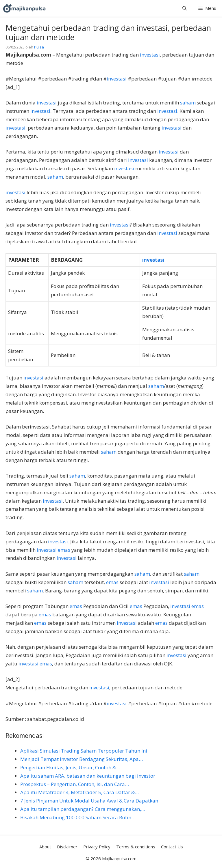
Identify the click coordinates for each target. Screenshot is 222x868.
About (45, 847)
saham (188, 103)
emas (64, 550)
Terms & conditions (136, 847)
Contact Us (172, 847)
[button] (185, 8)
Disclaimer (67, 847)
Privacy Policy (97, 847)
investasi (150, 55)
